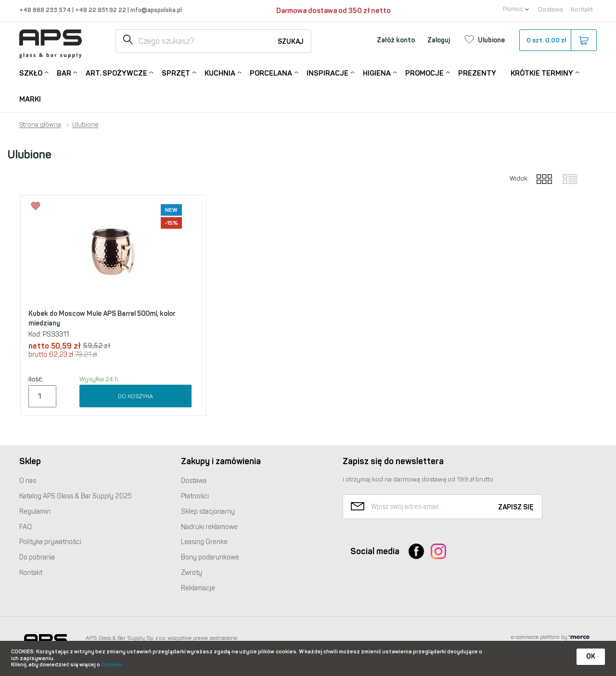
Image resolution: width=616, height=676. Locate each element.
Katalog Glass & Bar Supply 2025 (76, 496)
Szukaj (291, 42)
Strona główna (40, 125)
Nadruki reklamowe (209, 527)
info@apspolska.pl (155, 10)
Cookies (112, 665)
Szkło (31, 72)
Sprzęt (176, 72)
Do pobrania (37, 557)
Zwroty (192, 573)
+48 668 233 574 (46, 10)
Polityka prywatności (50, 542)
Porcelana (271, 72)
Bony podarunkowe (210, 557)
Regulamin (35, 512)
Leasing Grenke (204, 542)
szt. (558, 40)
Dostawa (551, 9)
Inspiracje (327, 72)
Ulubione (85, 125)
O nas (28, 481)
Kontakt (582, 9)
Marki (30, 99)
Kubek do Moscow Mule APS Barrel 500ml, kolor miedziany (102, 318)
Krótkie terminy (542, 72)
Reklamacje (198, 588)
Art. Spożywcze (116, 72)
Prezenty (477, 73)
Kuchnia (220, 72)
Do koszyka (135, 396)
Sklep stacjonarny (208, 512)
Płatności (195, 496)
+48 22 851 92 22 (101, 10)
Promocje (424, 72)
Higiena (377, 72)
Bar (64, 72)
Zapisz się (516, 507)
